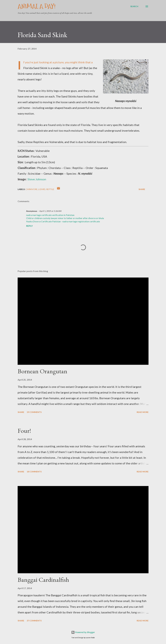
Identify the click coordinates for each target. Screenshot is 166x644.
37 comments (34, 621)
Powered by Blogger (83, 632)
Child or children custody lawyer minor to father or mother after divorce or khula (65, 218)
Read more (143, 412)
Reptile (50, 189)
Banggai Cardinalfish (43, 580)
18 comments (34, 472)
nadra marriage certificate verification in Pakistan (50, 215)
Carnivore (32, 189)
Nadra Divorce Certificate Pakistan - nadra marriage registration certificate (63, 221)
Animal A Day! (37, 6)
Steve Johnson (37, 179)
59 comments (34, 412)
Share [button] (142, 189)
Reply (29, 226)
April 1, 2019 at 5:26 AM (50, 211)
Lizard (42, 189)
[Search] (134, 6)
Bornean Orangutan (42, 371)
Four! (24, 431)
